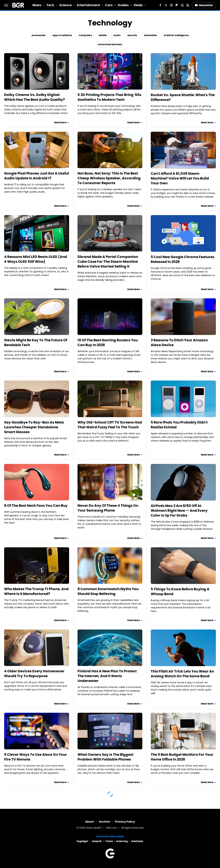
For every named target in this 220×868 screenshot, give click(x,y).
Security (132, 35)
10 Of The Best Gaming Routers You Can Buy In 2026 (108, 343)
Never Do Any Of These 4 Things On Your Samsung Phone (108, 508)
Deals (138, 5)
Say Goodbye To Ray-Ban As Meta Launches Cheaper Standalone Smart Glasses (34, 427)
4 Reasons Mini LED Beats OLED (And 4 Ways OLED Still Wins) (36, 259)
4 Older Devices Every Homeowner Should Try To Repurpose (34, 674)
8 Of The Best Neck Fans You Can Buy (36, 506)
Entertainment (88, 5)
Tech (50, 5)
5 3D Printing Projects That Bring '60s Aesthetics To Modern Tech (109, 97)
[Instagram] (171, 5)
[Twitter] (166, 5)
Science (66, 5)
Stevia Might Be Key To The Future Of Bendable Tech (36, 343)
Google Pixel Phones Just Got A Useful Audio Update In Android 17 (37, 176)
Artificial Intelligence (176, 35)
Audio (117, 35)
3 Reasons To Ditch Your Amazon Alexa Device (179, 343)
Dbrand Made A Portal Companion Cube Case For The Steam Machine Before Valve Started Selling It (108, 262)
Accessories (38, 35)
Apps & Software (62, 35)
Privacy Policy (125, 822)
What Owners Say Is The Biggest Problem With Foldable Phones (105, 757)
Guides (123, 5)
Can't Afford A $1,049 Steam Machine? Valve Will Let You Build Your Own (180, 178)
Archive (104, 822)
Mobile (103, 35)
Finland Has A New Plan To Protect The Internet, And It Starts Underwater (107, 676)
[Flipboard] (177, 5)
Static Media (93, 828)
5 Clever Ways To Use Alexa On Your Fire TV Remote (35, 757)
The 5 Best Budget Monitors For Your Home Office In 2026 (182, 757)
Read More (60, 123)
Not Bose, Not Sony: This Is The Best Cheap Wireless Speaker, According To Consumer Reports (109, 178)
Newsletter (204, 5)
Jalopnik (97, 841)
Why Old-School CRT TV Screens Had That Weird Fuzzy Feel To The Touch (110, 425)
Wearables (150, 35)
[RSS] (188, 5)
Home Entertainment (110, 44)
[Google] (182, 5)
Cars (109, 5)
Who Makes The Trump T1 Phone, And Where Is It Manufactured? (36, 591)
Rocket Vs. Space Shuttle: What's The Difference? (183, 97)
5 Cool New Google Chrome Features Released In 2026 (183, 259)
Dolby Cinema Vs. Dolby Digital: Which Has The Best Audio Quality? (35, 97)
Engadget (82, 841)
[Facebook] (160, 5)
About (89, 822)
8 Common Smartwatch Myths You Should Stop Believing (108, 591)
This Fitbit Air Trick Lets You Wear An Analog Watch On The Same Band (182, 674)
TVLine (109, 841)
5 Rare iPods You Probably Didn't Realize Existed (179, 425)
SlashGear (137, 841)
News (37, 5)
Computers (85, 35)
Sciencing (122, 841)
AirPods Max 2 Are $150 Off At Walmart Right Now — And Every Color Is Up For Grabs (179, 511)
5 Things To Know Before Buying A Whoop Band (180, 592)
